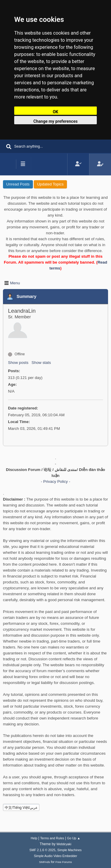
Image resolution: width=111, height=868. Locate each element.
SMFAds (45, 862)
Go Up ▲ (74, 838)
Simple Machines (70, 850)
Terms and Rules (52, 838)
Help (34, 838)
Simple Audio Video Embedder (55, 856)
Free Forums (64, 862)
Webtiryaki (64, 844)
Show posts (18, 363)
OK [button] (55, 112)
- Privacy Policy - (55, 481)
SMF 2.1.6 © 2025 (42, 850)
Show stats (41, 363)
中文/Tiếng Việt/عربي (21, 808)
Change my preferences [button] (55, 121)
